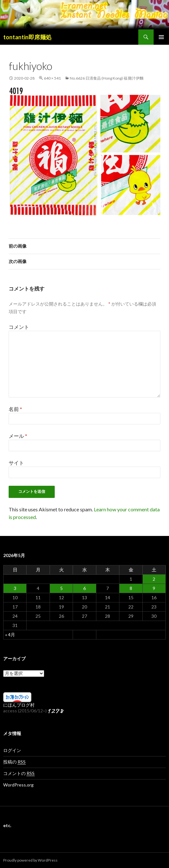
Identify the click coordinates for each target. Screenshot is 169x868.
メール (18, 436)
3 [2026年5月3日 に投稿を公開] (15, 588)
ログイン (12, 750)
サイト (16, 463)
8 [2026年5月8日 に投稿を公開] (131, 588)
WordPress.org (18, 785)
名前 (15, 409)
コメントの (19, 773)
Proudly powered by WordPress (30, 860)
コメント (19, 327)
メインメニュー (161, 37)
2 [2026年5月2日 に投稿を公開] (154, 579)
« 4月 (10, 635)
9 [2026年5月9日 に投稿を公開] (154, 588)
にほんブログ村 (19, 705)
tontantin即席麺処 (27, 37)
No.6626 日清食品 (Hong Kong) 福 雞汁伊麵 (107, 78)
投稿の (14, 762)
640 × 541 (52, 78)
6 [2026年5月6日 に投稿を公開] (84, 588)
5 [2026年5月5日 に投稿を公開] (61, 588)
